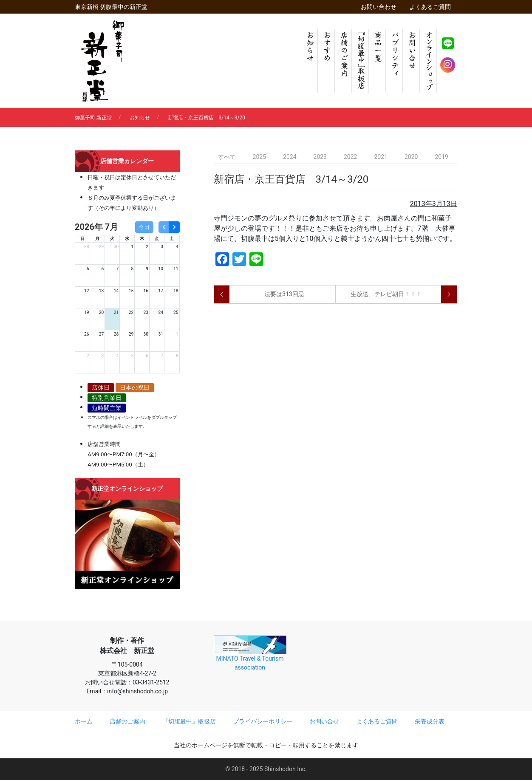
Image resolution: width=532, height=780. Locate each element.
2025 (259, 157)
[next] (174, 227)
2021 (381, 157)
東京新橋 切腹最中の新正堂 (111, 7)
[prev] (164, 227)
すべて (227, 157)
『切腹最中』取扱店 (189, 721)
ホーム (84, 721)
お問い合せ (324, 721)
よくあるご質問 (430, 7)
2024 (290, 157)
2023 (320, 157)
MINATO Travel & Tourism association (250, 653)
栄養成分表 (430, 721)
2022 (350, 157)
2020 (411, 157)
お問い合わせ (379, 7)
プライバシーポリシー (263, 721)
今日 (144, 227)
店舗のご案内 (127, 721)
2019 (441, 157)
